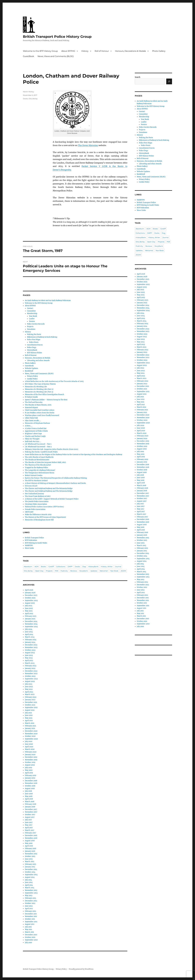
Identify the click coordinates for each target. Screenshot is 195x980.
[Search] (169, 81)
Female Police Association (35, 509)
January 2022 (30, 700)
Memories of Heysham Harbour (37, 423)
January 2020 (30, 755)
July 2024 (29, 629)
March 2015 (30, 862)
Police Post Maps (34, 340)
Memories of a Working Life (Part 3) (39, 392)
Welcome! (104, 571)
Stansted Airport (31, 408)
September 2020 (31, 739)
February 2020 (31, 752)
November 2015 (31, 854)
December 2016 (31, 835)
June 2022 (29, 687)
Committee (31, 311)
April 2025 (29, 614)
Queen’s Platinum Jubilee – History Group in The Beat (46, 400)
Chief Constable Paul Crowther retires (40, 410)
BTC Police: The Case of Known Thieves (40, 384)
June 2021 (29, 715)
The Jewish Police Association (37, 502)
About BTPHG (68, 51)
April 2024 (29, 634)
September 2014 (31, 875)
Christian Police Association (36, 504)
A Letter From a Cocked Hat (36, 428)
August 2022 (30, 681)
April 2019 (29, 773)
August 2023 (30, 653)
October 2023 (30, 650)
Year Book (33, 316)
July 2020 (29, 741)
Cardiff (51, 566)
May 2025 (29, 611)
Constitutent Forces (35, 345)
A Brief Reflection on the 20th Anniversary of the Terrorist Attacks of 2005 (54, 381)
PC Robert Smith (31, 397)
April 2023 (29, 661)
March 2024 (30, 637)
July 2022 (29, 684)
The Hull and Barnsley (34, 402)
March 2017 (30, 830)
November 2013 (31, 890)
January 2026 (30, 593)
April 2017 (29, 828)
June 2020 (29, 744)
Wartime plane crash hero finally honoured (42, 415)
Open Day (39, 571)
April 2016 (29, 846)
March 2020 (30, 749)
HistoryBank (32, 350)
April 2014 (29, 885)
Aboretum (28, 566)
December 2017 (31, 809)
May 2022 (29, 689)
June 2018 (29, 794)
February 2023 (31, 666)
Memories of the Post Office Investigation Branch (44, 394)
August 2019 (30, 765)
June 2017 (29, 822)
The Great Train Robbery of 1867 (38, 496)
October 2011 (30, 919)
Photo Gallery (159, 51)
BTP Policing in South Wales (36, 543)
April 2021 (29, 721)
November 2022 (31, 674)
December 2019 (31, 757)
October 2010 (30, 937)
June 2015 (29, 859)
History (85, 51)
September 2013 (31, 893)
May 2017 (29, 825)
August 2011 (30, 924)
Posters (32, 321)
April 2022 (29, 692)
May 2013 (29, 896)
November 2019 (31, 760)
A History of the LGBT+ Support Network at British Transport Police (52, 499)
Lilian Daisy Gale (31, 418)
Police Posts (34, 342)
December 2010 (31, 935)
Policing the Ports (34, 334)
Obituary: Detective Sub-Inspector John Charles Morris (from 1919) (52, 449)
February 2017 (30, 833)
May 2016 (29, 843)
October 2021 (30, 705)
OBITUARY (29, 512)
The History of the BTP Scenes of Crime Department (45, 517)
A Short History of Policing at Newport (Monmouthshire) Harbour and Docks (55, 483)
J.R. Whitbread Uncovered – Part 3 (38, 447)
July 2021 (28, 713)
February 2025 (31, 616)
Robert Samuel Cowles (34, 475)
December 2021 (31, 702)
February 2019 (31, 775)
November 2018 (31, 783)
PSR (56, 571)
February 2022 (31, 697)
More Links (29, 548)
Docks (25, 99)
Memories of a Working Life (36, 387)
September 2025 (31, 600)
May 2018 (29, 796)
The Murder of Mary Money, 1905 (38, 405)
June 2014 (29, 882)
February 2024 (31, 640)
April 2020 (29, 747)
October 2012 (30, 903)
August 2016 (30, 841)
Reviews (74, 571)
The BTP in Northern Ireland (36, 481)
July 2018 (28, 791)
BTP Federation (31, 540)
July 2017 (28, 820)
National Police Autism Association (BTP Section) (44, 507)
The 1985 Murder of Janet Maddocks (39, 457)
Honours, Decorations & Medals (130, 51)
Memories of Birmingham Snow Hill (39, 520)
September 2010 (31, 940)
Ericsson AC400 (31, 486)
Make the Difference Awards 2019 (38, 515)
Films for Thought (32, 439)
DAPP (70, 566)
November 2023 (31, 647)
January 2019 (30, 778)
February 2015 (30, 864)
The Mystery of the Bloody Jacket (38, 465)
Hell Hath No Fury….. (33, 441)
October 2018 (30, 786)
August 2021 (30, 710)
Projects (30, 327)
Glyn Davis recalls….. (33, 421)
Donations (31, 329)
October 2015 (30, 856)
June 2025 (29, 608)
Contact (30, 308)
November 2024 (31, 624)
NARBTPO (29, 546)
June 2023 (29, 655)
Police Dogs (32, 347)
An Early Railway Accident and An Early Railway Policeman (48, 300)
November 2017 (31, 812)
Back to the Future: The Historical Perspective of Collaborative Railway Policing (56, 478)
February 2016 (31, 849)
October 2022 (30, 676)
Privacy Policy (32, 376)
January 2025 (30, 619)
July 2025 (29, 606)
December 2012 (31, 901)
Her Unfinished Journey (34, 494)
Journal (118, 566)
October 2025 (30, 598)
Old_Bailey (33, 99)
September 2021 (31, 708)
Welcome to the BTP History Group (40, 51)
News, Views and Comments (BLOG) (56, 56)
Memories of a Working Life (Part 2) (39, 389)
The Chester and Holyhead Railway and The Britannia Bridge (49, 488)
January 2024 (30, 642)
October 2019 (30, 762)
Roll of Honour (102, 51)
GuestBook (28, 56)
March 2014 (30, 888)
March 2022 (30, 694)
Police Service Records (36, 324)
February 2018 (30, 804)
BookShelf (29, 371)
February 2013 (30, 898)
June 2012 (29, 906)
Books (43, 566)
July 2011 (28, 927)
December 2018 (31, 781)
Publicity (64, 571)
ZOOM (123, 571)
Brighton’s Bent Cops (33, 434)
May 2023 (29, 658)
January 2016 (30, 851)
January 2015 (30, 867)
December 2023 (31, 645)
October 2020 (30, 736)
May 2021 (29, 718)
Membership (32, 314)
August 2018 (30, 788)
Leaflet (32, 319)
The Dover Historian (88, 145)
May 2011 (28, 929)
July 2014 (28, 880)
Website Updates (31, 368)
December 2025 (31, 595)
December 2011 (31, 914)
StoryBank (84, 571)
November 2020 (31, 734)
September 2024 (31, 627)
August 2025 (30, 603)
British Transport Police (34, 538)
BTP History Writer (35, 353)
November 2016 (31, 838)
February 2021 (30, 726)
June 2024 (29, 632)
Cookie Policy (32, 379)
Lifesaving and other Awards (38, 361)
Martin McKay (28, 92)
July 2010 (28, 943)
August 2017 (30, 817)
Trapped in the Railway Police (36, 468)
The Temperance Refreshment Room (40, 473)
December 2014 (31, 869)
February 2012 (30, 911)
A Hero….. (29, 426)
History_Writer (107, 566)
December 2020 (31, 731)
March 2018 (30, 802)
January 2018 (30, 807)
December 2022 (31, 671)
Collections (61, 566)
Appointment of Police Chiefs (36, 431)
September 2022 (31, 679)
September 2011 (31, 922)
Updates (94, 571)
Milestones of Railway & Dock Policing (42, 337)
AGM (37, 566)
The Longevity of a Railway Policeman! (40, 470)
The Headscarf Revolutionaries (37, 460)
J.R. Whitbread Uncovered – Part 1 (38, 444)
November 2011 (31, 916)
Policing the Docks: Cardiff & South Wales (41, 452)
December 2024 (31, 621)
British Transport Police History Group (57, 37)
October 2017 (30, 815)
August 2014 (30, 877)
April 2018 (29, 799)
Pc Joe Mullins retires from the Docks (40, 413)
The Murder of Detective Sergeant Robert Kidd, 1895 (45, 462)
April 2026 (29, 590)
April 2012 (29, 909)
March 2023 (30, 663)
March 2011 (29, 932)
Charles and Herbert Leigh (35, 436)
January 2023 (30, 668)
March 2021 (30, 723)
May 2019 (29, 770)
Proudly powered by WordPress (81, 969)
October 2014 (30, 872)
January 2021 (30, 728)
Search (138, 77)
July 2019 (28, 768)
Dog (84, 566)
